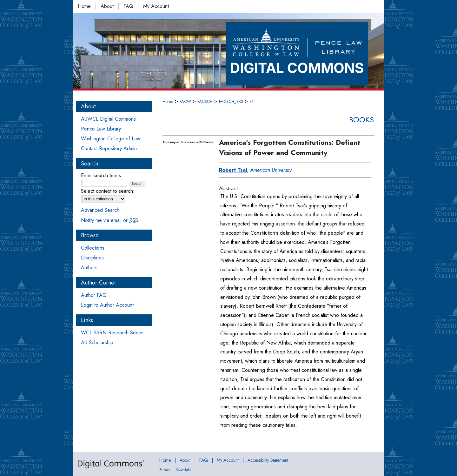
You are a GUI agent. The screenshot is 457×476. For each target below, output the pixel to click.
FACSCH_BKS (231, 101)
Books (361, 120)
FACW (185, 101)
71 (252, 101)
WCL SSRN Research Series (112, 333)
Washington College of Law (111, 139)
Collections (93, 248)
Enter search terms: (102, 175)
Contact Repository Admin (109, 148)
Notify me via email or (109, 220)
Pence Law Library (101, 129)
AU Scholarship (97, 342)
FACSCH (205, 101)
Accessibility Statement (268, 460)
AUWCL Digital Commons (108, 119)
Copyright (184, 469)
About (185, 460)
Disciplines (92, 258)
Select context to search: (108, 191)
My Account (228, 460)
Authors (89, 268)
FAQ (204, 460)
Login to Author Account (107, 305)
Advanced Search (100, 210)
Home (168, 101)
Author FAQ (94, 295)
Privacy (165, 469)
